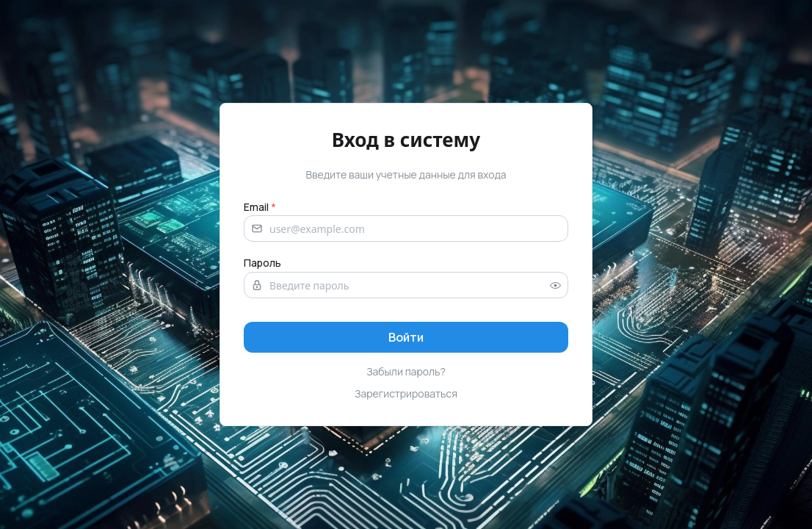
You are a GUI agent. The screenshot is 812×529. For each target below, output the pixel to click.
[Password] (406, 285)
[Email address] (406, 228)
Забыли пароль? (406, 371)
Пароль (262, 263)
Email (260, 207)
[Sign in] (406, 337)
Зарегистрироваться (406, 393)
